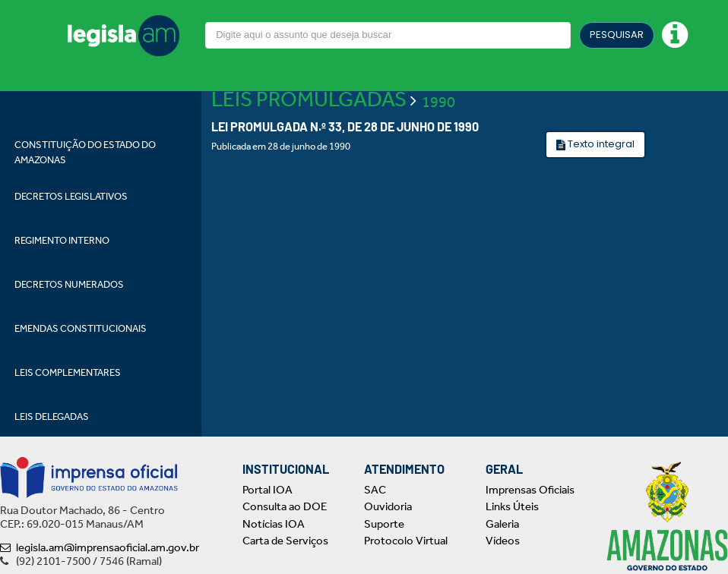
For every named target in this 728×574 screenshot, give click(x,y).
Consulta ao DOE (285, 506)
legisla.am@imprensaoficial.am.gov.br (100, 547)
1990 (438, 102)
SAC (375, 490)
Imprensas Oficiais (530, 490)
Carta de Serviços (285, 541)
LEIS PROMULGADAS (309, 99)
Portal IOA (267, 490)
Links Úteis (512, 506)
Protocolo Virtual (406, 541)
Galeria (502, 524)
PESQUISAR (617, 35)
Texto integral (600, 144)
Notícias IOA (274, 524)
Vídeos (503, 541)
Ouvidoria (388, 506)
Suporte (384, 524)
